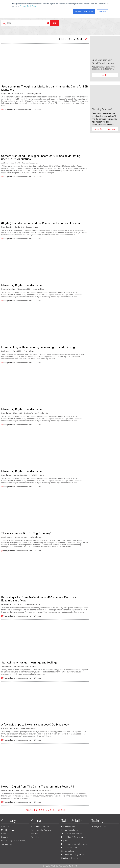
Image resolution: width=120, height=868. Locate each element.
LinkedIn (35, 834)
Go (54, 23)
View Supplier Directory (105, 129)
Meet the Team (8, 830)
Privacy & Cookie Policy (28, 6)
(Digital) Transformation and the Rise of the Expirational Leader (41, 223)
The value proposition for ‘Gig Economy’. (26, 533)
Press (4, 834)
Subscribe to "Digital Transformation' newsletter (43, 828)
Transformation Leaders (72, 834)
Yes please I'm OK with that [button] (84, 12)
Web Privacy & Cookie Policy (14, 841)
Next (63, 810)
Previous (29, 810)
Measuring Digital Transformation (22, 471)
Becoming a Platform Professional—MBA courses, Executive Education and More (39, 599)
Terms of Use (7, 844)
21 (59, 810)
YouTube (35, 837)
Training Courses (98, 827)
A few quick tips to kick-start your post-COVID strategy (35, 725)
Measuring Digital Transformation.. (23, 409)
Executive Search (69, 827)
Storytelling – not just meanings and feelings (29, 663)
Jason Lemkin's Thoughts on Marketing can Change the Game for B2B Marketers (45, 88)
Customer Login (68, 851)
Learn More (105, 75)
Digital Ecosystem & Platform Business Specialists (74, 846)
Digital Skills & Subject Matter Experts (74, 839)
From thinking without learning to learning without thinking (38, 347)
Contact (5, 837)
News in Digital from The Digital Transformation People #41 (38, 787)
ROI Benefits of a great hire (73, 855)
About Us (5, 827)
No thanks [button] (102, 12)
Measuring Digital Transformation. (23, 285)
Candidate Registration (71, 858)
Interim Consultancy (70, 830)
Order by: (62, 39)
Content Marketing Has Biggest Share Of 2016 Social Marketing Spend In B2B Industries (41, 157)
